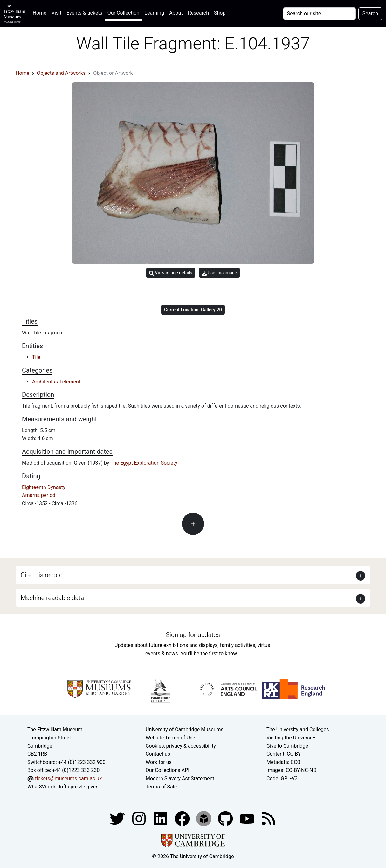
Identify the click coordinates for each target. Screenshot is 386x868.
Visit (56, 13)
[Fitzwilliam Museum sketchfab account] (204, 818)
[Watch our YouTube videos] (248, 818)
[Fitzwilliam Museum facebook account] (161, 818)
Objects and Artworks (61, 73)
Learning (154, 13)
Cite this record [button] (42, 575)
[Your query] (319, 14)
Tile (36, 357)
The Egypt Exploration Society (144, 463)
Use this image (220, 273)
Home (41, 12)
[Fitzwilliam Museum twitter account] (118, 818)
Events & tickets (84, 13)
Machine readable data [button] (52, 598)
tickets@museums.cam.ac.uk (68, 778)
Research (198, 13)
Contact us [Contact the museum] (158, 754)
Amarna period (39, 495)
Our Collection (123, 13)
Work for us (159, 762)
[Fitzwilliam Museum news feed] (269, 818)
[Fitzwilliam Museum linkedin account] (183, 818)
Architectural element (56, 382)
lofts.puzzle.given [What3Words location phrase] (79, 787)
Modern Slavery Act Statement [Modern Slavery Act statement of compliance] (180, 778)
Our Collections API (168, 770)
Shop (220, 13)
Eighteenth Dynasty (44, 487)
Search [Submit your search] (370, 14)
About (176, 13)
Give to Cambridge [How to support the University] (287, 746)
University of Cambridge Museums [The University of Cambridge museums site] (185, 729)
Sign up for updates (193, 635)
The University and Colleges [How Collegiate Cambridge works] (298, 729)
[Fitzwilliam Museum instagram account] (140, 818)
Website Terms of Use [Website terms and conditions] (170, 738)
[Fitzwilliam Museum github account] (226, 818)
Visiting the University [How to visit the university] (291, 738)
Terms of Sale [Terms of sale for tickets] (161, 787)
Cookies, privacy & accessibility (181, 746)
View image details (171, 273)
